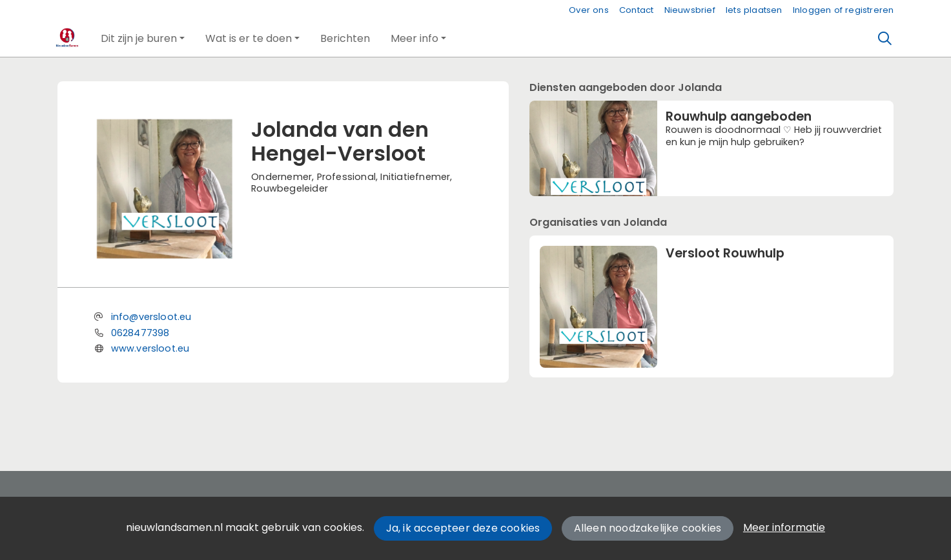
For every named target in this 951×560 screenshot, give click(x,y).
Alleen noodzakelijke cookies (648, 528)
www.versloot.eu (150, 348)
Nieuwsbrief (690, 10)
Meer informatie (784, 527)
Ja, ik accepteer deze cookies (463, 528)
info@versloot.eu (151, 317)
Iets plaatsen (754, 10)
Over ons (589, 10)
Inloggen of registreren (844, 10)
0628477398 (140, 333)
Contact (636, 10)
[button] (143, 39)
